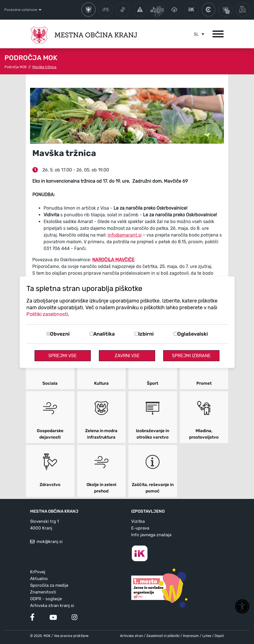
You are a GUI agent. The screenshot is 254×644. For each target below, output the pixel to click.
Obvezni (60, 334)
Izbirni (146, 334)
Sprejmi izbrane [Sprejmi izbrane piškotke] (191, 356)
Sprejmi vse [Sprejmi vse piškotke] (63, 356)
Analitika (104, 334)
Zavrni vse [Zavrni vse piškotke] (127, 356)
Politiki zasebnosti (47, 314)
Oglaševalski (193, 334)
